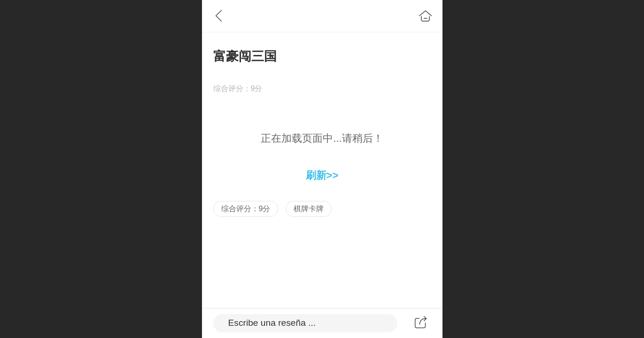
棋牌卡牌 (309, 209)
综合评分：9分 (246, 209)
